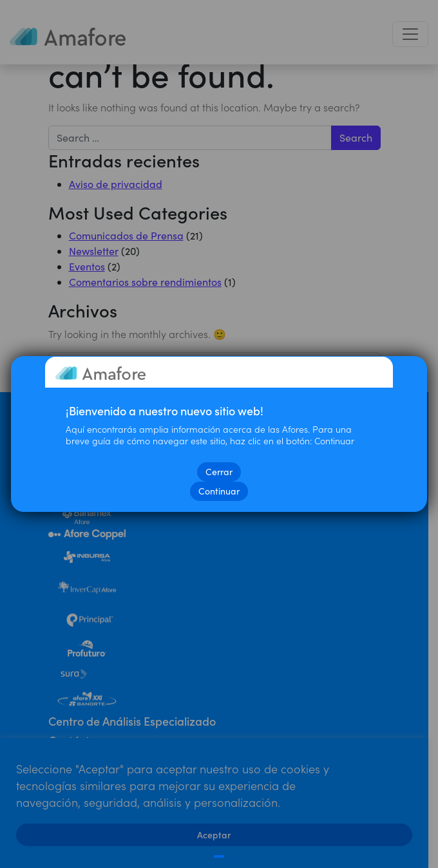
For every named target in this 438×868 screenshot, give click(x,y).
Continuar (219, 491)
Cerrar (219, 472)
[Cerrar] (219, 856)
